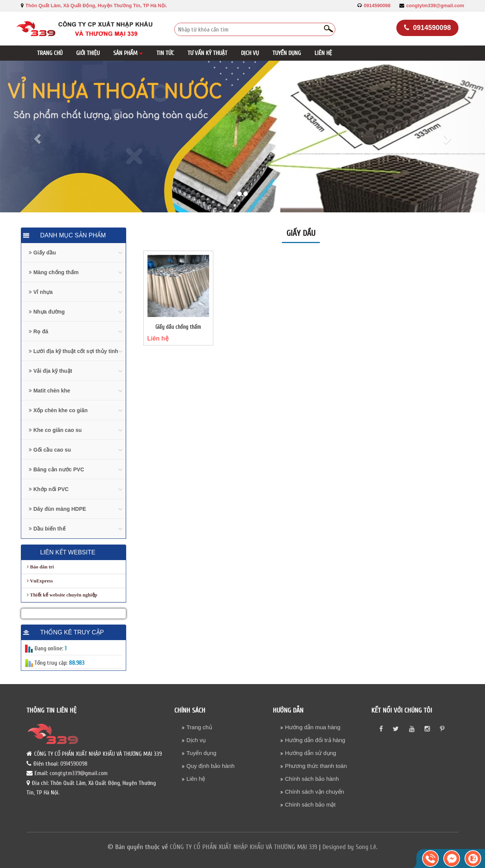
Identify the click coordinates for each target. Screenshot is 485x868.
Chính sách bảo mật (310, 804)
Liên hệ (158, 338)
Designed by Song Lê (349, 847)
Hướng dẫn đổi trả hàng (315, 740)
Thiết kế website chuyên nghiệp (62, 595)
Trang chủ (199, 727)
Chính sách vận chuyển (314, 792)
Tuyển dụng (201, 753)
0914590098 (377, 6)
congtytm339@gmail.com (435, 6)
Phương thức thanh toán (316, 766)
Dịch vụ (196, 740)
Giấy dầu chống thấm (178, 327)
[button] (128, 53)
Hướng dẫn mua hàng (313, 727)
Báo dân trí (40, 567)
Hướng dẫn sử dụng (311, 753)
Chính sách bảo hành (312, 779)
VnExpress (40, 581)
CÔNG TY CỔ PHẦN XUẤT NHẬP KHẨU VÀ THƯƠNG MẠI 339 (243, 847)
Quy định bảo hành (210, 766)
